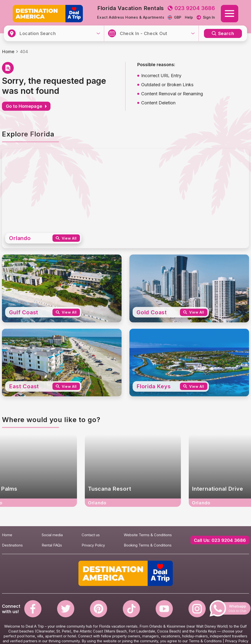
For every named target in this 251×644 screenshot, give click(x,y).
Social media (52, 535)
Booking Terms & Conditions (148, 545)
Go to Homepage (26, 106)
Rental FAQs (52, 545)
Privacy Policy (93, 545)
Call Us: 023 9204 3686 (220, 540)
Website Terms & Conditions (148, 535)
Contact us (91, 535)
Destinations (12, 545)
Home (8, 52)
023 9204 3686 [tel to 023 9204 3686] (191, 8)
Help (189, 17)
